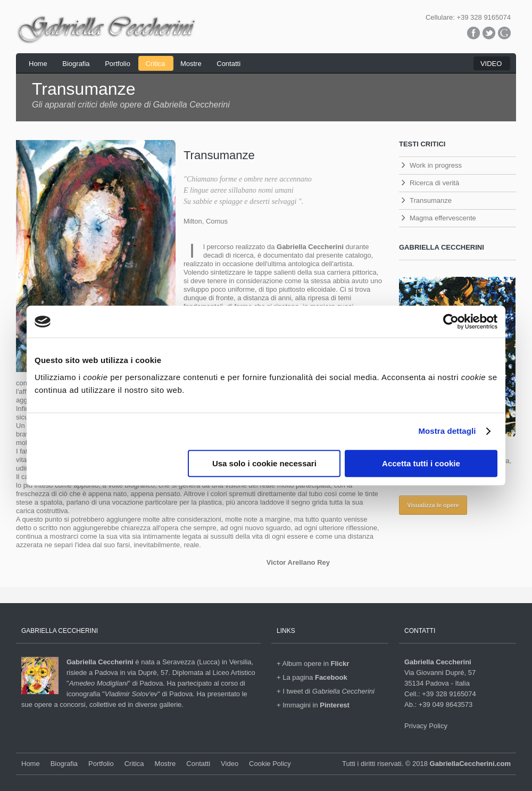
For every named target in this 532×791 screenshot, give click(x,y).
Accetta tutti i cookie (421, 463)
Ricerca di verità (434, 183)
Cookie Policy (270, 764)
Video (230, 764)
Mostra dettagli (447, 431)
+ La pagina (312, 677)
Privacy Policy (426, 726)
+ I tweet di (326, 691)
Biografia (76, 64)
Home (38, 64)
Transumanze (431, 200)
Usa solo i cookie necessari (264, 463)
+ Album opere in (313, 664)
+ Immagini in (313, 705)
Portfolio (118, 64)
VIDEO (491, 64)
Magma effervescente (443, 218)
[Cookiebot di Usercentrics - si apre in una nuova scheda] (451, 322)
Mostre (191, 64)
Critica (155, 64)
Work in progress (436, 165)
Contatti (228, 64)
